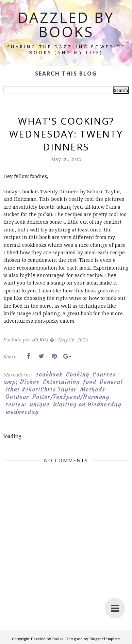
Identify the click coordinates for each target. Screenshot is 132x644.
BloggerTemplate (105, 639)
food (90, 382)
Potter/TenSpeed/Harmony (71, 397)
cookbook (49, 374)
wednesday (22, 412)
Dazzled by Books (66, 24)
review (16, 404)
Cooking (78, 374)
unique (40, 404)
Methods (93, 389)
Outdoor (17, 397)
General (111, 382)
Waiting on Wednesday (87, 404)
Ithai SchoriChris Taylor (41, 389)
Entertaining (61, 382)
